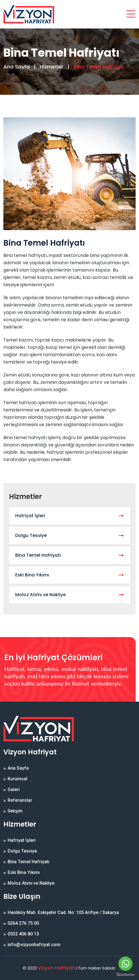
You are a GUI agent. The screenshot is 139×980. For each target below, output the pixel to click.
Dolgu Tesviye (69, 535)
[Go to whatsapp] (125, 964)
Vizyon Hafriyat (56, 968)
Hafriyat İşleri (69, 516)
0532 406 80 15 (23, 934)
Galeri (14, 790)
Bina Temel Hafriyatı (69, 555)
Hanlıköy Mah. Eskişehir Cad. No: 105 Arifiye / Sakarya (63, 913)
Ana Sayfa (16, 67)
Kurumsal (17, 779)
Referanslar (20, 800)
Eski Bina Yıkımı (69, 575)
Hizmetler (52, 67)
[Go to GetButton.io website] (125, 974)
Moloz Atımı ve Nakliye (69, 595)
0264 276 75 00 (23, 923)
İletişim (15, 811)
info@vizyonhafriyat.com (34, 945)
